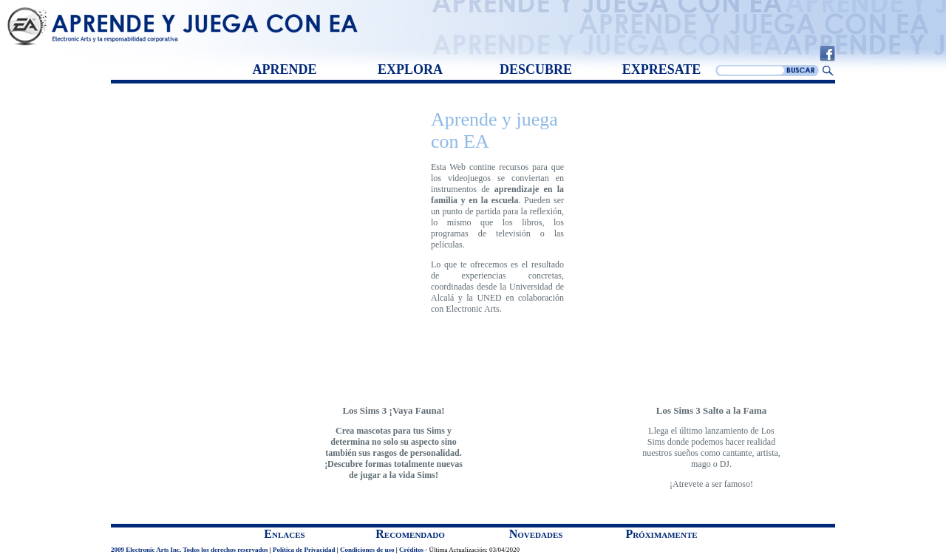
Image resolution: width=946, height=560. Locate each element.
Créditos (411, 550)
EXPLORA (410, 69)
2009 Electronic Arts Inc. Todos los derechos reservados (190, 550)
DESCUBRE (536, 69)
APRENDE (284, 69)
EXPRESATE (662, 69)
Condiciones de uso (367, 550)
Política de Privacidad (304, 550)
